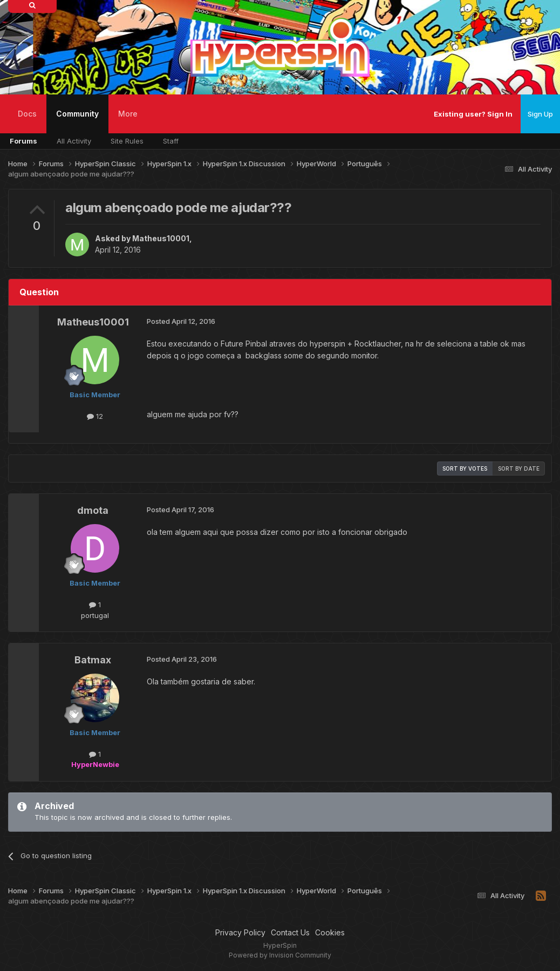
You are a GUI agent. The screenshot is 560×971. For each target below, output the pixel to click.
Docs (27, 114)
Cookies (330, 932)
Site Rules (127, 141)
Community (77, 121)
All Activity (74, 141)
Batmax (93, 660)
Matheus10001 (161, 238)
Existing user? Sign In (473, 114)
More (128, 114)
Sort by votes (465, 468)
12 (95, 416)
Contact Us (290, 932)
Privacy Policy (240, 932)
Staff (171, 141)
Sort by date (519, 468)
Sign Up (540, 114)
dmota (93, 510)
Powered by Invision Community (280, 955)
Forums (23, 141)
